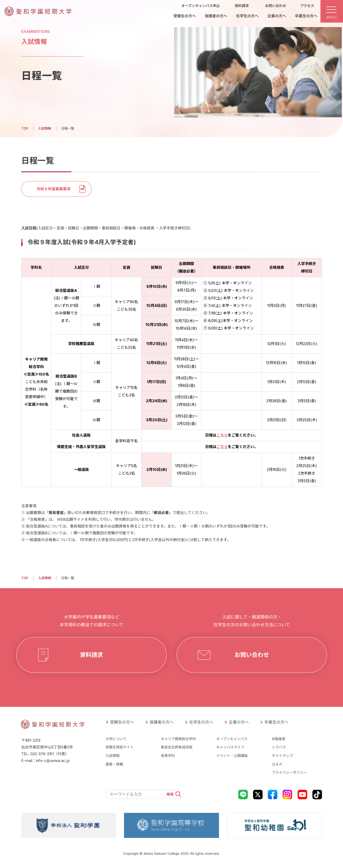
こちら (222, 435)
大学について (116, 739)
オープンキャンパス (232, 739)
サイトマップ (282, 756)
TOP (24, 578)
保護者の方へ (161, 722)
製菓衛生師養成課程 (177, 747)
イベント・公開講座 (232, 756)
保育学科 (168, 756)
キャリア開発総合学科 (178, 739)
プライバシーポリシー (289, 772)
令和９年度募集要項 (53, 189)
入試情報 (112, 756)
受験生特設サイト (119, 747)
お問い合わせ (252, 655)
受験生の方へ (122, 722)
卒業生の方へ (276, 722)
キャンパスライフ (230, 747)
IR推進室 (279, 739)
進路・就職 (114, 764)
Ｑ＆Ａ (277, 764)
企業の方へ (239, 722)
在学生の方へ (201, 722)
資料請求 (91, 655)
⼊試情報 (44, 578)
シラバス (279, 747)
